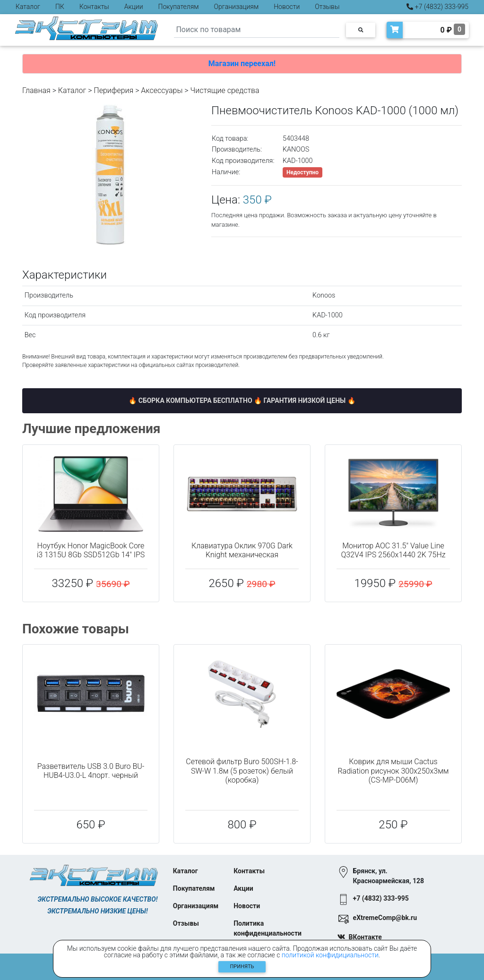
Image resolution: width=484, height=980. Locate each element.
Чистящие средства (225, 90)
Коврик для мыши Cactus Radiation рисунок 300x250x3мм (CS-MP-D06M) (393, 771)
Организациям (237, 7)
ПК (60, 7)
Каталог (28, 7)
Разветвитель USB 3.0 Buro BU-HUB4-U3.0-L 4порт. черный (91, 771)
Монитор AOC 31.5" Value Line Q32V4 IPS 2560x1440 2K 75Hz (393, 550)
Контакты (94, 7)
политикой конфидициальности (330, 955)
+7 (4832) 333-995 (437, 7)
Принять (242, 967)
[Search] (257, 30)
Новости (287, 7)
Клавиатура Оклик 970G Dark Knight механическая (242, 550)
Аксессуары (162, 90)
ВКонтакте (365, 937)
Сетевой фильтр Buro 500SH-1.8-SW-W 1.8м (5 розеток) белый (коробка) (242, 771)
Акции (134, 7)
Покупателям (179, 7)
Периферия (113, 90)
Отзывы (327, 7)
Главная (36, 90)
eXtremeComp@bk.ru (385, 918)
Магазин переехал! (242, 64)
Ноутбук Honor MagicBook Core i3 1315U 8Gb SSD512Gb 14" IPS (91, 550)
